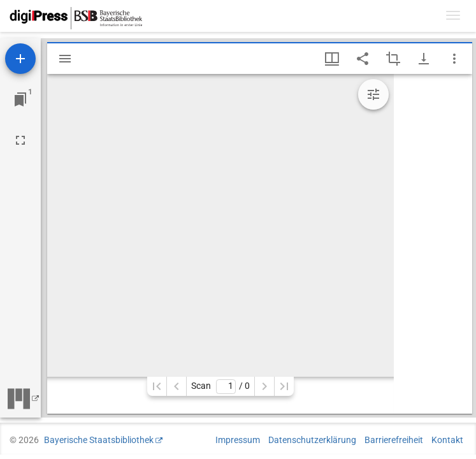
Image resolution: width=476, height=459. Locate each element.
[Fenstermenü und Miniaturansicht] (332, 59)
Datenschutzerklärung (312, 440)
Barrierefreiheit (394, 440)
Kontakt (447, 440)
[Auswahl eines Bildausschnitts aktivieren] (393, 59)
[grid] (433, 244)
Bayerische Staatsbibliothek (99, 440)
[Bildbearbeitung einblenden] (373, 94)
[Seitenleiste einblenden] (65, 59)
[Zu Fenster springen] (20, 99)
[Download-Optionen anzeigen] (424, 59)
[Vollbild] (20, 140)
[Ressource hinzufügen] (20, 59)
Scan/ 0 (220, 387)
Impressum (238, 440)
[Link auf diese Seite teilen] (363, 59)
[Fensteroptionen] (454, 59)
